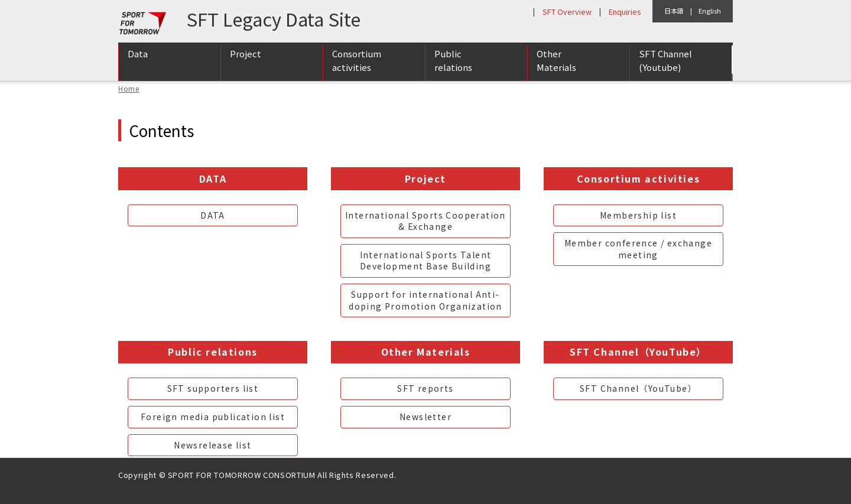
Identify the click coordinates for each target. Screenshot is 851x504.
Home (129, 88)
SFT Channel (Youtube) (665, 61)
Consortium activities (357, 61)
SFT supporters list (213, 388)
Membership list (638, 215)
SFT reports (425, 388)
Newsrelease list (212, 445)
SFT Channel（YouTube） (638, 388)
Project (246, 54)
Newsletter (425, 417)
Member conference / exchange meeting (638, 249)
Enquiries (625, 12)
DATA (213, 215)
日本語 (674, 11)
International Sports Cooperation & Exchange (425, 221)
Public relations (453, 61)
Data (138, 54)
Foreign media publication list (213, 417)
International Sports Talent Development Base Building (426, 261)
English (710, 11)
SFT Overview (567, 12)
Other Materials (556, 61)
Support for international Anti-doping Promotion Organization (425, 300)
